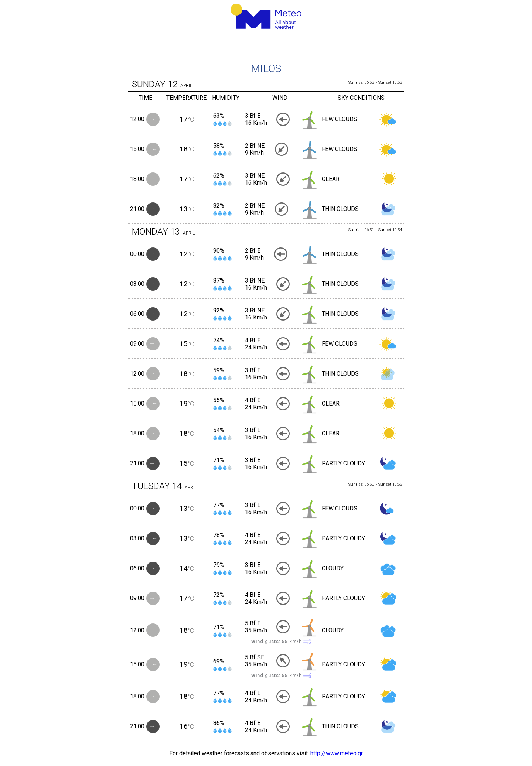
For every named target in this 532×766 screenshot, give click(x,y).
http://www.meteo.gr (337, 753)
